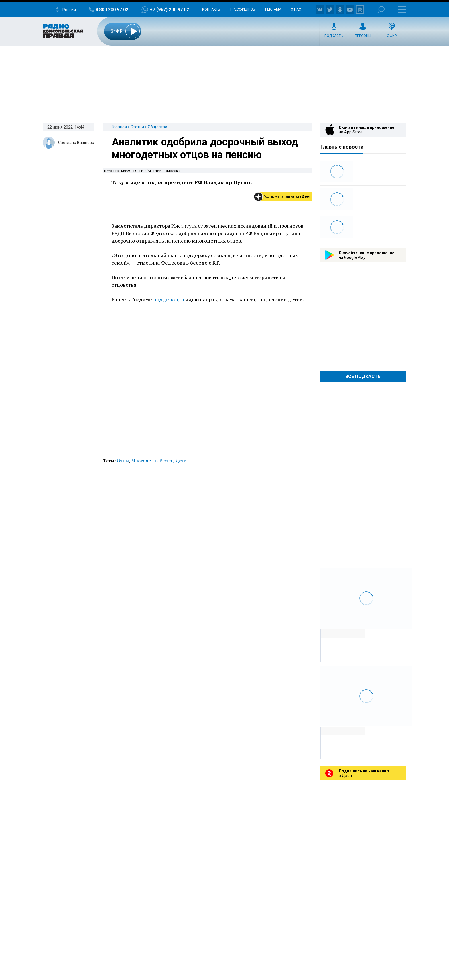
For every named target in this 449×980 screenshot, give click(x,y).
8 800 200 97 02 (112, 10)
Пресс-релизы (243, 9)
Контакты (211, 9)
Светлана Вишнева (76, 143)
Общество (157, 127)
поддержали (169, 299)
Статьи (137, 127)
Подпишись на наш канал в (286, 197)
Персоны (363, 36)
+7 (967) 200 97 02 (169, 10)
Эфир (392, 36)
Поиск (381, 10)
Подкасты (334, 36)
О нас (296, 9)
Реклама (273, 9)
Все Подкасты (364, 376)
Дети (181, 461)
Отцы (123, 461)
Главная (119, 127)
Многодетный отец (152, 461)
